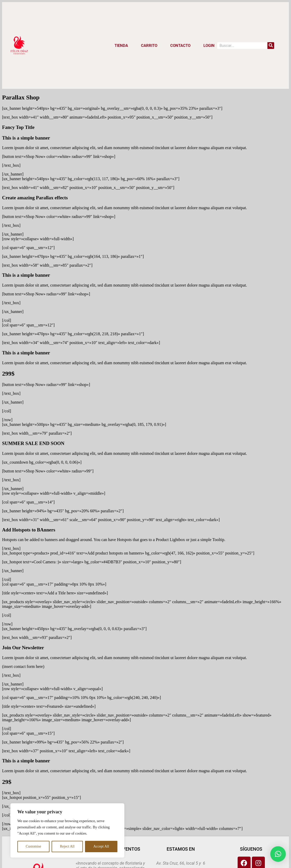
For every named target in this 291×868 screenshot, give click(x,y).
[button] (278, 854)
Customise (33, 846)
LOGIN (209, 46)
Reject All (67, 846)
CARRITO (149, 46)
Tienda (121, 46)
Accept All (101, 846)
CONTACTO (180, 46)
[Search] (271, 46)
